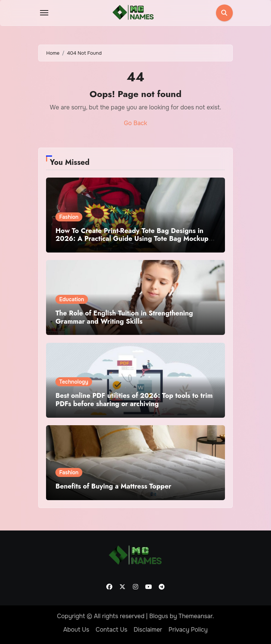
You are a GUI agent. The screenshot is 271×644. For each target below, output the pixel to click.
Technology (74, 382)
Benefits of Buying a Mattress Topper (113, 486)
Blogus (159, 616)
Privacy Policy (188, 630)
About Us (76, 630)
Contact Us (111, 630)
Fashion (69, 217)
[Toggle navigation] (44, 13)
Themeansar (196, 616)
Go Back (135, 123)
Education (71, 299)
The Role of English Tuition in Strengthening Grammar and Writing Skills (124, 317)
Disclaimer (148, 630)
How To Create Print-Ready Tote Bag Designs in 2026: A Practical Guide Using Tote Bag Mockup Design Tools (132, 239)
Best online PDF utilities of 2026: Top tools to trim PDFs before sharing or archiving (134, 400)
